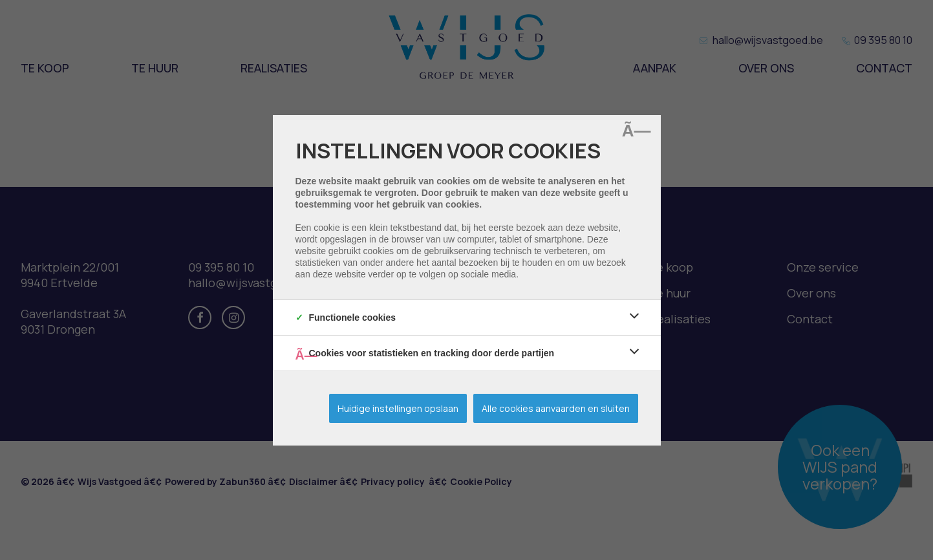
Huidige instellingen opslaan (398, 408)
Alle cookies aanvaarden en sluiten (556, 408)
